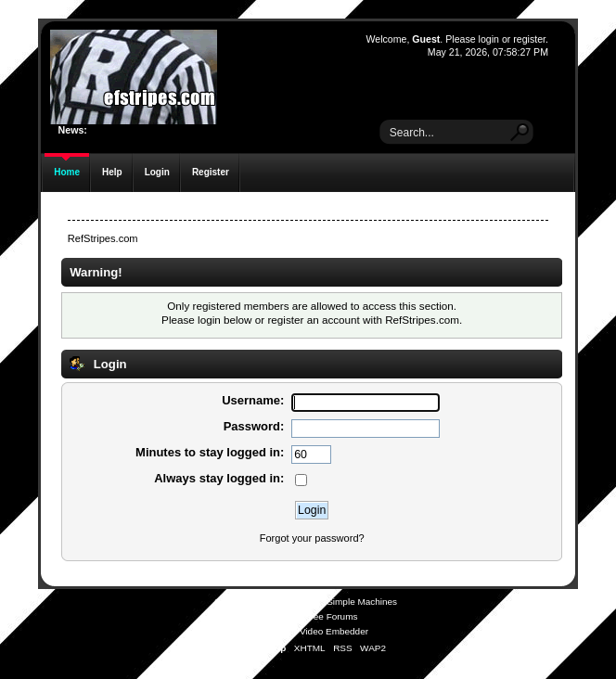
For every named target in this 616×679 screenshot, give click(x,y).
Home (67, 172)
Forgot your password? (312, 538)
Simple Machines (362, 602)
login (489, 39)
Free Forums (331, 616)
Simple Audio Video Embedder (306, 631)
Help (112, 172)
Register (211, 172)
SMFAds (272, 616)
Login (157, 172)
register (529, 39)
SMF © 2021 (296, 602)
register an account (313, 320)
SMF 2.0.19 (238, 602)
